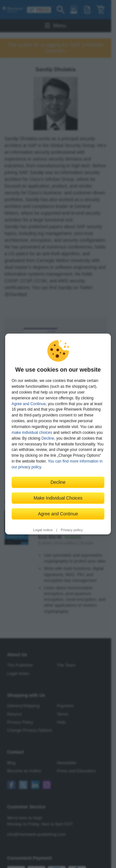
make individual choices (32, 433)
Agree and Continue (29, 404)
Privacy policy (72, 530)
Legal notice (43, 530)
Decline (48, 438)
